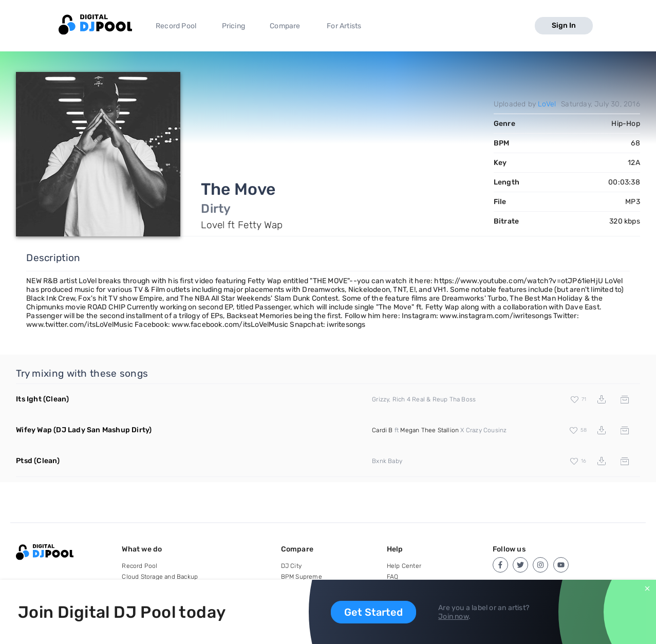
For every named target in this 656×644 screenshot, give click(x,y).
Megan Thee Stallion (429, 430)
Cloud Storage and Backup (160, 577)
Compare (285, 26)
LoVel (547, 104)
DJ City (291, 566)
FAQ (393, 577)
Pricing (233, 26)
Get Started (373, 612)
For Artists (344, 26)
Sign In (564, 25)
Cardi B (382, 430)
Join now (453, 617)
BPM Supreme (302, 577)
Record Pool (176, 26)
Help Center (404, 566)
